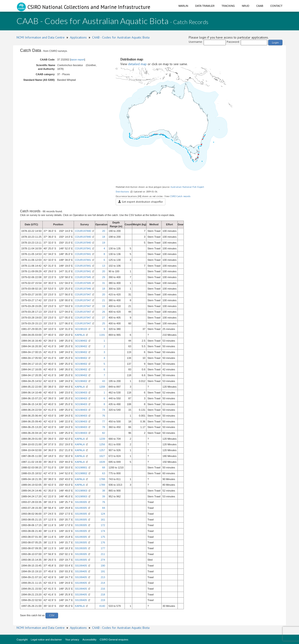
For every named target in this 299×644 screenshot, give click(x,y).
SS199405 (81, 566)
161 (103, 520)
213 (103, 577)
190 (103, 566)
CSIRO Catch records (180, 196)
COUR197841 (83, 248)
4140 (102, 606)
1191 (102, 335)
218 (103, 594)
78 (104, 427)
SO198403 (81, 393)
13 (104, 266)
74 (104, 410)
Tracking (228, 6)
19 (104, 243)
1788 (102, 479)
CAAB (260, 6)
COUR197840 (83, 231)
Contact (276, 6)
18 (104, 237)
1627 (102, 456)
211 (103, 554)
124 (103, 514)
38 (104, 491)
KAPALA (80, 335)
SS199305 (81, 502)
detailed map (137, 64)
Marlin (183, 6)
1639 (102, 462)
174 (103, 531)
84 (104, 508)
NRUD (246, 6)
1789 (102, 485)
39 (104, 496)
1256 (102, 444)
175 (103, 537)
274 (103, 560)
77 (104, 421)
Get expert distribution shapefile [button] (141, 202)
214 (103, 583)
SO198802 (81, 473)
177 (103, 548)
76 (104, 416)
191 (103, 571)
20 (104, 231)
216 (103, 589)
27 (104, 318)
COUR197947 (83, 294)
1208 (102, 387)
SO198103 (81, 329)
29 (104, 277)
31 (104, 283)
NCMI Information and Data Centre (41, 37)
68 (104, 467)
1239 (102, 439)
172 (103, 525)
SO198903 (81, 491)
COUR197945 (83, 277)
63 (104, 473)
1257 (102, 450)
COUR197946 (83, 289)
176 (103, 542)
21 (104, 300)
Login (275, 42)
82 (104, 433)
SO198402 (81, 341)
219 (103, 600)
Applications (78, 37)
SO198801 (81, 467)
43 (104, 381)
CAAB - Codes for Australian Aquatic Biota (121, 37)
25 (104, 323)
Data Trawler (205, 6)
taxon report (78, 60)
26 (104, 312)
